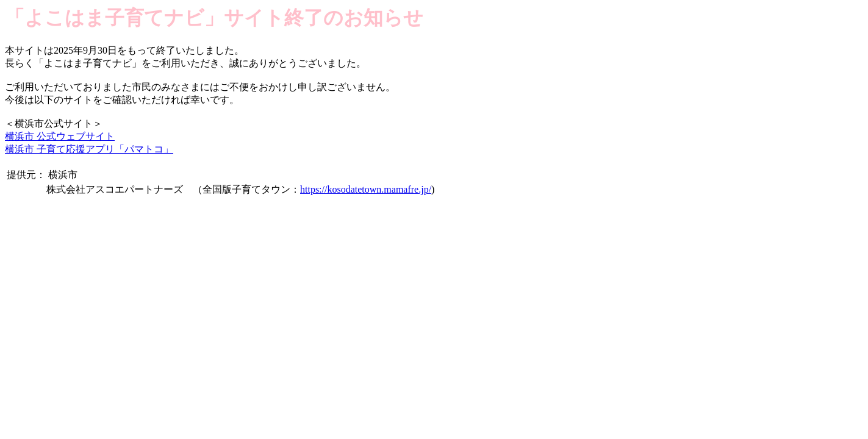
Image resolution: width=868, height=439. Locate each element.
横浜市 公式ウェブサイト (60, 136)
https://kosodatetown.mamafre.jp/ (366, 189)
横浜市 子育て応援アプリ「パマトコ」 (89, 149)
